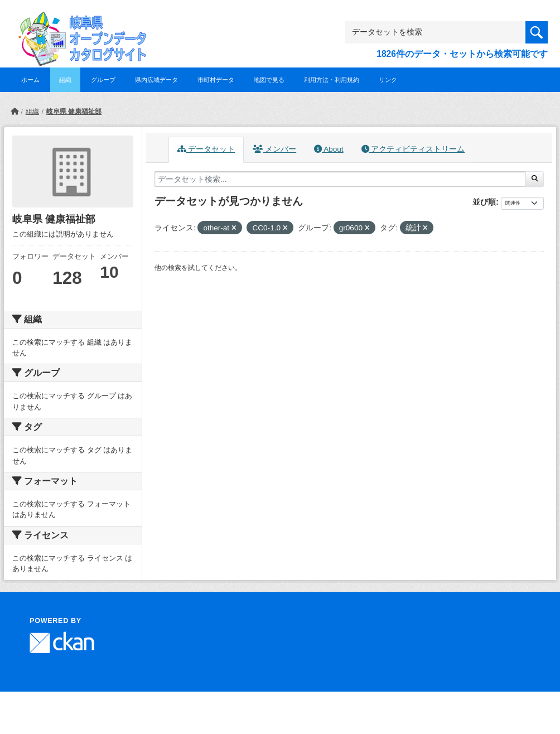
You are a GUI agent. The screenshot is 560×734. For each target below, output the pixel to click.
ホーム (30, 80)
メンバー (274, 149)
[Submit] (535, 179)
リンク (388, 80)
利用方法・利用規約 (332, 80)
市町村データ (216, 80)
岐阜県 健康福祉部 (74, 112)
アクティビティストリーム (413, 149)
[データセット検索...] (340, 179)
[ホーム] (15, 112)
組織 (65, 80)
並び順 (484, 202)
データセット (206, 149)
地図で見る (269, 80)
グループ (103, 80)
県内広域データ (156, 80)
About (329, 149)
